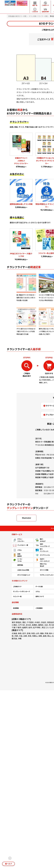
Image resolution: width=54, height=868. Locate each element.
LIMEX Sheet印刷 (21, 570)
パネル (17, 550)
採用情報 (16, 608)
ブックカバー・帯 (21, 545)
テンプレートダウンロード (22, 591)
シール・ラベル (18, 560)
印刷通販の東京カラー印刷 (17, 16)
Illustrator (27, 518)
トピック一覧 (17, 596)
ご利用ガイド (17, 587)
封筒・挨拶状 (17, 555)
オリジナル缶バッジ (22, 575)
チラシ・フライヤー (19, 540)
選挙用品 (18, 565)
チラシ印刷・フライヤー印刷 (38, 16)
